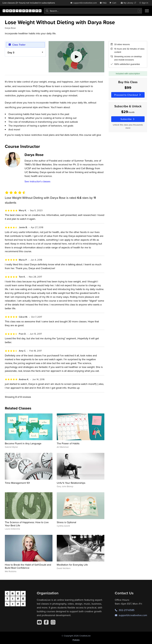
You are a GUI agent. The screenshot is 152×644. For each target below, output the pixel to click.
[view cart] (114, 3)
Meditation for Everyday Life (72, 565)
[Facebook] (46, 622)
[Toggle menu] (147, 11)
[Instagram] (53, 622)
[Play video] (76, 57)
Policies (76, 640)
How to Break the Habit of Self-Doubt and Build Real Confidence (28, 566)
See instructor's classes (37, 181)
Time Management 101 (17, 483)
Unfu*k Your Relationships (71, 483)
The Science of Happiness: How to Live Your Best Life (27, 524)
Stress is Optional (66, 522)
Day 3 (11, 52)
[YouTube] (39, 622)
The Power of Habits (68, 443)
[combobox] (93, 11)
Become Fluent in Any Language (23, 443)
